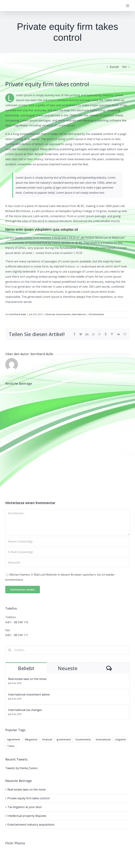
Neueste (68, 668)
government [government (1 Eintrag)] (64, 739)
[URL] (67, 562)
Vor (125, 67)
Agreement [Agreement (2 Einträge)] (14, 739)
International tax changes (25, 710)
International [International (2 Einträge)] (103, 739)
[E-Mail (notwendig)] (67, 552)
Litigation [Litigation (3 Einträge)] (120, 739)
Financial (50, 314)
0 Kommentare (96, 314)
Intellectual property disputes (27, 816)
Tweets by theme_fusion (21, 768)
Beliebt (26, 668)
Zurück (114, 67)
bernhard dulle (18, 314)
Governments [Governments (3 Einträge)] (83, 739)
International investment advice (29, 694)
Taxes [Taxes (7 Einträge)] (11, 746)
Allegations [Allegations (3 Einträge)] (31, 739)
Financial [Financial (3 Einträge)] (47, 739)
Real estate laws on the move (27, 679)
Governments (63, 314)
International (79, 314)
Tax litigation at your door (25, 807)
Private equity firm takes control (28, 798)
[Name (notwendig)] (67, 541)
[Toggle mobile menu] (128, 6)
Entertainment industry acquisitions (31, 825)
